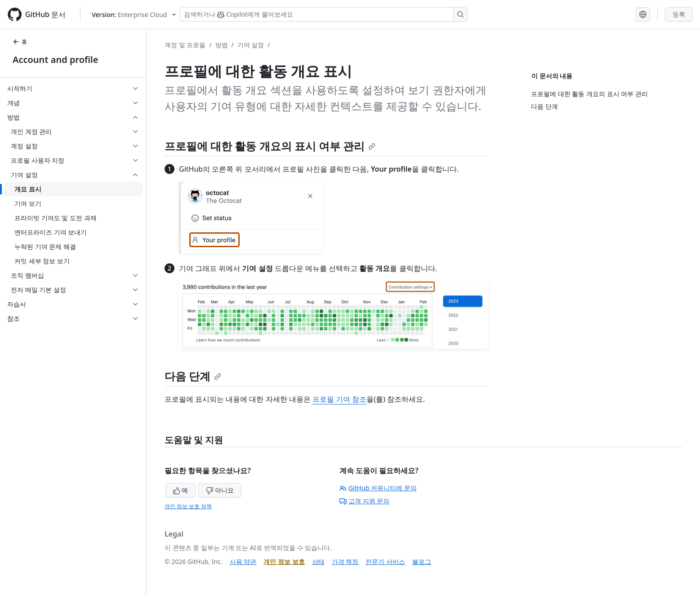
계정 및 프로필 (185, 45)
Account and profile (55, 60)
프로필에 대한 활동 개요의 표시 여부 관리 (270, 146)
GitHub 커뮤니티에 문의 (378, 488)
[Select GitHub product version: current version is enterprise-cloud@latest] (134, 15)
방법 (222, 45)
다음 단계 (193, 376)
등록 (679, 14)
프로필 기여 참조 (339, 399)
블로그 (422, 562)
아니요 (220, 490)
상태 (318, 562)
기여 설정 (251, 45)
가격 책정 (345, 562)
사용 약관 (243, 562)
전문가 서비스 (385, 562)
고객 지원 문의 (364, 501)
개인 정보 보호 (284, 562)
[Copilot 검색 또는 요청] (324, 14)
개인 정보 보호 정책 (188, 506)
